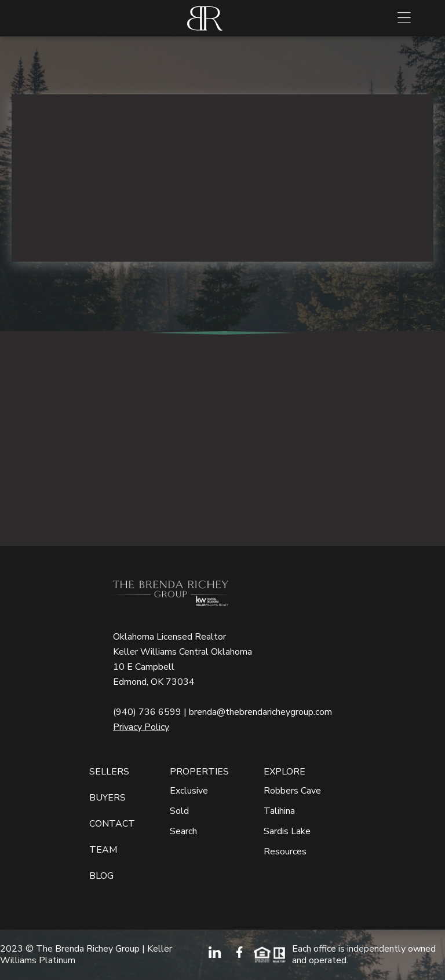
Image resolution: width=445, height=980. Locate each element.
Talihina (279, 811)
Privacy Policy (141, 727)
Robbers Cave (292, 791)
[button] (404, 18)
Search (183, 832)
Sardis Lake (287, 832)
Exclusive (189, 791)
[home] (205, 19)
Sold (179, 811)
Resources (285, 852)
